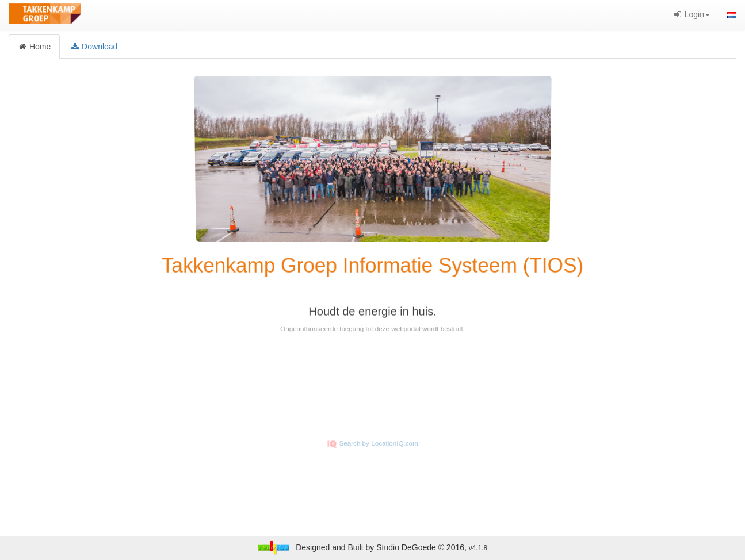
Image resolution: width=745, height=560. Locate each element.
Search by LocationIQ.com (372, 450)
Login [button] (691, 14)
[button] (732, 14)
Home (34, 47)
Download (94, 47)
